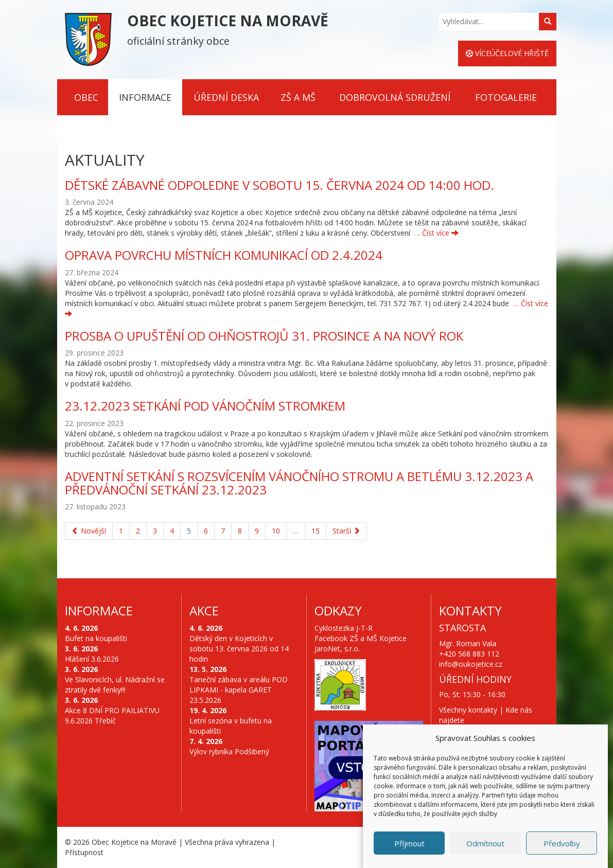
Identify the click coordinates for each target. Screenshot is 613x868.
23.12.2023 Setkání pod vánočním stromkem (205, 406)
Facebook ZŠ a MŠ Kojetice (361, 638)
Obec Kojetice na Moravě (134, 842)
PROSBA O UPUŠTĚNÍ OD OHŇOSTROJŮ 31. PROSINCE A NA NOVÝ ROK (264, 336)
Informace (145, 97)
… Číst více (436, 233)
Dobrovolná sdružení (395, 97)
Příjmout (409, 844)
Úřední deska (226, 97)
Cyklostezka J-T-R (344, 628)
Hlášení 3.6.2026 (92, 659)
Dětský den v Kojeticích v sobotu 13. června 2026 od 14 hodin (239, 649)
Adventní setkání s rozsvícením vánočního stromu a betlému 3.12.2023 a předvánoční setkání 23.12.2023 (299, 483)
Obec (86, 97)
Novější (89, 531)
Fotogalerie (506, 97)
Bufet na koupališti (96, 638)
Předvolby (562, 844)
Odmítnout (485, 844)
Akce (204, 610)
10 (276, 531)
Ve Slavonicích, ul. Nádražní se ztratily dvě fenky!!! (115, 685)
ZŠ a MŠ (298, 97)
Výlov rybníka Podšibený (229, 751)
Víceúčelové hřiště (507, 53)
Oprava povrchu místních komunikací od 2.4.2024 (224, 255)
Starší (346, 531)
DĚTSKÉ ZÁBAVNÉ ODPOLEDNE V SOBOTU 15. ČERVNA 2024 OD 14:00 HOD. (279, 185)
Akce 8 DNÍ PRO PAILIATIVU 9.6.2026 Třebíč (112, 715)
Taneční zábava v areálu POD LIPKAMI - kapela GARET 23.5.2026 (239, 690)
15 (316, 531)
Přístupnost (84, 852)
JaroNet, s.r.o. (337, 649)
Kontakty (470, 610)
